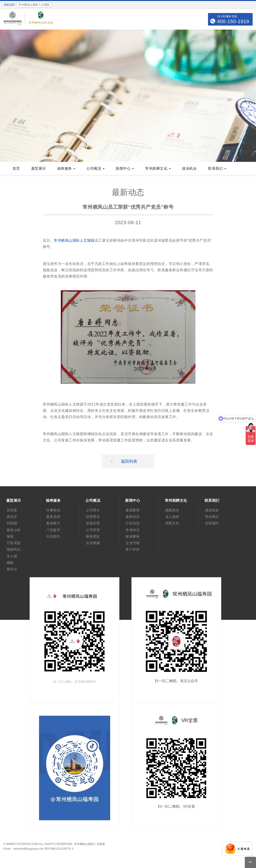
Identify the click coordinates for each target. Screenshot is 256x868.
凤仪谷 (12, 517)
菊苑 (10, 536)
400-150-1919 (233, 21)
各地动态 (133, 530)
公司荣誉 (93, 530)
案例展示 (53, 523)
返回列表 (124, 461)
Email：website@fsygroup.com (24, 849)
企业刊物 (133, 543)
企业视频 (93, 543)
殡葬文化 (172, 523)
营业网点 (212, 517)
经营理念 (93, 517)
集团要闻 (133, 510)
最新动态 (133, 517)
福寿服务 (66, 168)
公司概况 (95, 168)
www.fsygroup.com (22, 844)
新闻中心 (125, 168)
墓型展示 (39, 168)
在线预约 (212, 523)
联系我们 (217, 168)
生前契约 (53, 536)
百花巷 (12, 510)
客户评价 (133, 549)
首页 (16, 168)
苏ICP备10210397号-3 (59, 849)
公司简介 (93, 510)
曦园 (10, 563)
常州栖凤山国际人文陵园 (74, 240)
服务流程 (53, 517)
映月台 (12, 569)
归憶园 (12, 523)
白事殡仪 (53, 510)
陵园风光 (14, 549)
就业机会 (189, 168)
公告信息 (133, 523)
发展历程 (93, 523)
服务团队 (93, 536)
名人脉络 (172, 517)
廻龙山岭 (14, 530)
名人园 (12, 556)
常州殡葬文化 (158, 168)
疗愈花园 (14, 543)
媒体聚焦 (133, 536)
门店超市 (53, 530)
